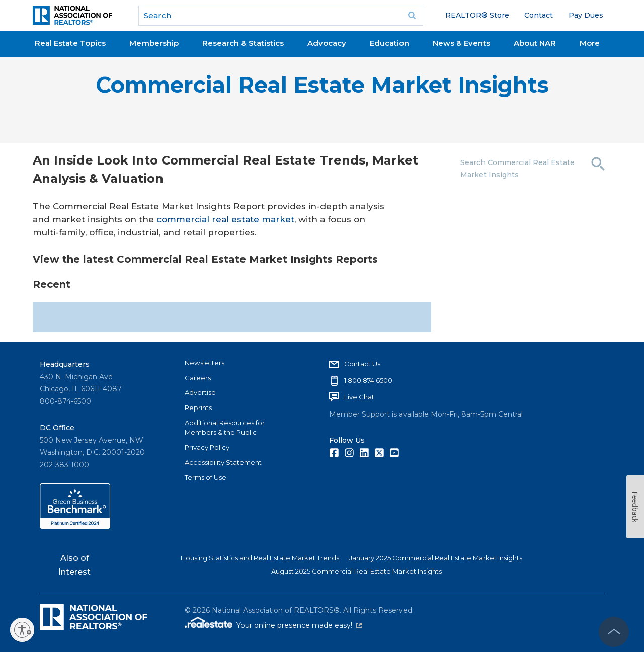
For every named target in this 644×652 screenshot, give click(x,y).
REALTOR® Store (477, 15)
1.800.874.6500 (368, 380)
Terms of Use (206, 477)
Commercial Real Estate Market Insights (322, 85)
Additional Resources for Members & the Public (225, 428)
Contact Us (362, 364)
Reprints (198, 407)
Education (389, 43)
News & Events (461, 43)
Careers (198, 378)
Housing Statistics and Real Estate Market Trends (260, 558)
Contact (539, 15)
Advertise (200, 392)
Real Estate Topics (70, 43)
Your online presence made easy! (299, 625)
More (590, 43)
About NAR (535, 43)
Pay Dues (586, 15)
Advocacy (327, 43)
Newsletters (205, 363)
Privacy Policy (207, 447)
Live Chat (359, 397)
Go (412, 16)
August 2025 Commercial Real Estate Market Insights (356, 571)
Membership (154, 43)
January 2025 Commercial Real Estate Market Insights (436, 558)
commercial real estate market (225, 219)
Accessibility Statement (223, 462)
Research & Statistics (243, 43)
